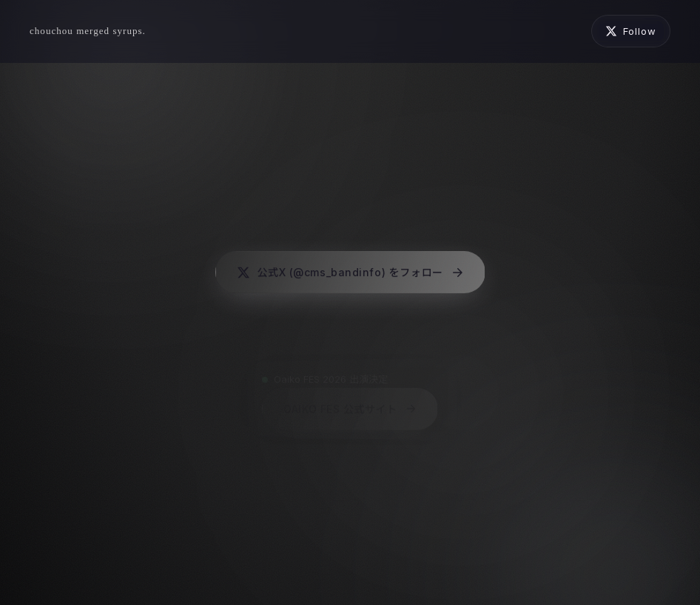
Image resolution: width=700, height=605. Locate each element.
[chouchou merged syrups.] (88, 31)
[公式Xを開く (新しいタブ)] (631, 31)
